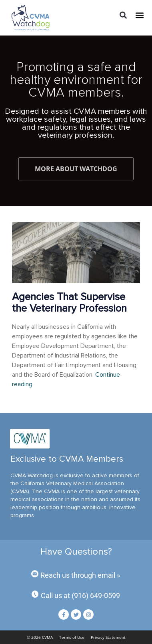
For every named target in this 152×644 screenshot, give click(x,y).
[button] (123, 15)
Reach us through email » (80, 575)
